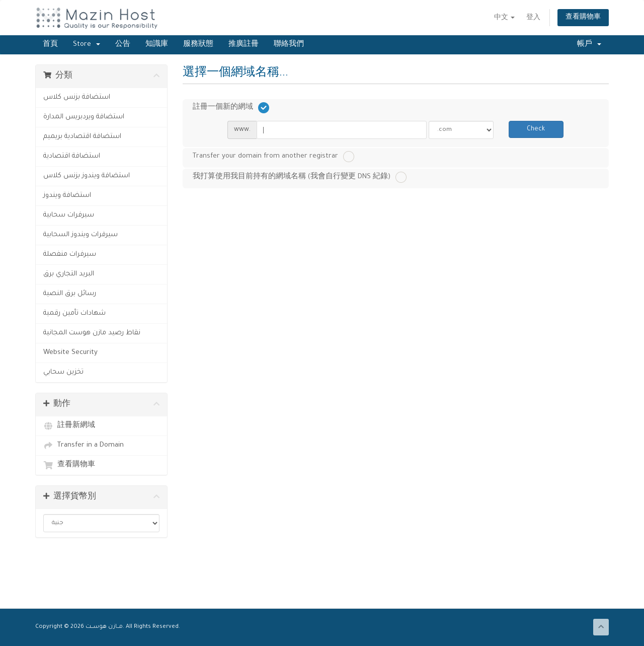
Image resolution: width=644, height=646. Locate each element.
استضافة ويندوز (67, 196)
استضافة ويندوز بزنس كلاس (87, 176)
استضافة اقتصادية (72, 156)
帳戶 (589, 45)
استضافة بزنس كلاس (77, 97)
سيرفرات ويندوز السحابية (80, 235)
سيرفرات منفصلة (70, 255)
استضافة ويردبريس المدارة (84, 117)
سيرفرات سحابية (69, 215)
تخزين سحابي (63, 372)
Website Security (70, 353)
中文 (504, 18)
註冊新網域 (69, 426)
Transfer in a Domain (84, 446)
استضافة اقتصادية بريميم (82, 137)
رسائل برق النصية (70, 294)
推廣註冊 (244, 45)
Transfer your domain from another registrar (273, 157)
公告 (123, 45)
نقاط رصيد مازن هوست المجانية (92, 333)
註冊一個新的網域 (231, 108)
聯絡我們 (289, 45)
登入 (533, 18)
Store (87, 45)
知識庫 (157, 45)
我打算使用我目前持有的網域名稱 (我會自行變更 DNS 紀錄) (300, 177)
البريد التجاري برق (69, 274)
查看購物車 (583, 18)
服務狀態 (198, 45)
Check (536, 129)
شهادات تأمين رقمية (74, 313)
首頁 (50, 45)
